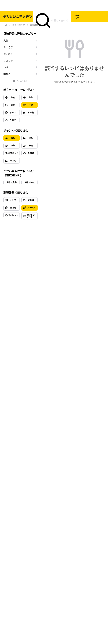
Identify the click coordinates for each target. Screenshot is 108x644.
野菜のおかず (19, 25)
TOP (5, 25)
